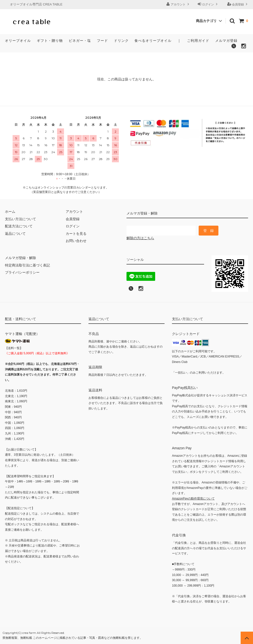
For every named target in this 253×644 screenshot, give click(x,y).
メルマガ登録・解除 (21, 258)
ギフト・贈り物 (50, 41)
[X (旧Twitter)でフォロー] (131, 290)
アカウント (178, 4)
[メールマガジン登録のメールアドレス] (161, 231)
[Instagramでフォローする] (244, 48)
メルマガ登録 (226, 41)
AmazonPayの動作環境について (193, 499)
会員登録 (238, 4)
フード (102, 41)
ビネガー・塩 (80, 41)
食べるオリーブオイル (153, 41)
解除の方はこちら (140, 238)
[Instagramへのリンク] (141, 290)
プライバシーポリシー (22, 272)
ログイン (208, 4)
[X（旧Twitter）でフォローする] (234, 48)
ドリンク (121, 41)
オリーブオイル (18, 41)
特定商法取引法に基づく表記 (27, 265)
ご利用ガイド (198, 41)
